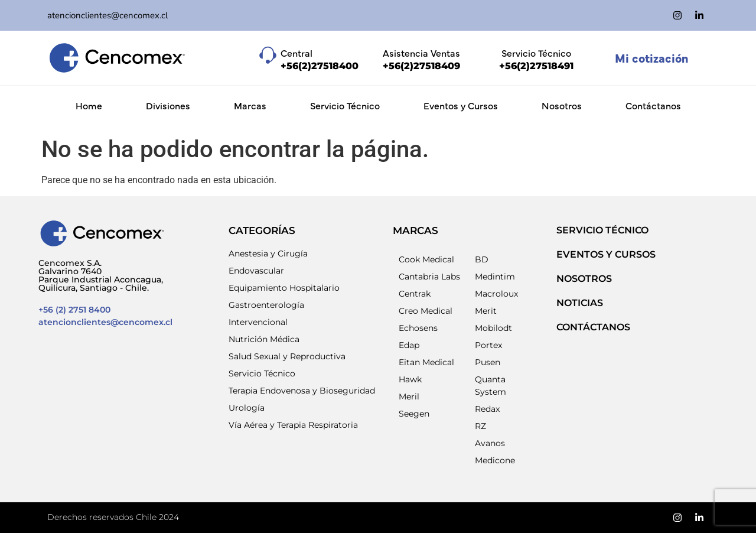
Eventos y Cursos (461, 105)
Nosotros (562, 105)
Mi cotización (651, 58)
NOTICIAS (580, 303)
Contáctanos (653, 105)
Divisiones (168, 105)
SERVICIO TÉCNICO (602, 230)
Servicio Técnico (345, 105)
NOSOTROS (584, 279)
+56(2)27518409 (421, 66)
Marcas (250, 105)
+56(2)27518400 (320, 66)
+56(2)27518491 (536, 66)
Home (89, 105)
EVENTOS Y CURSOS (606, 254)
